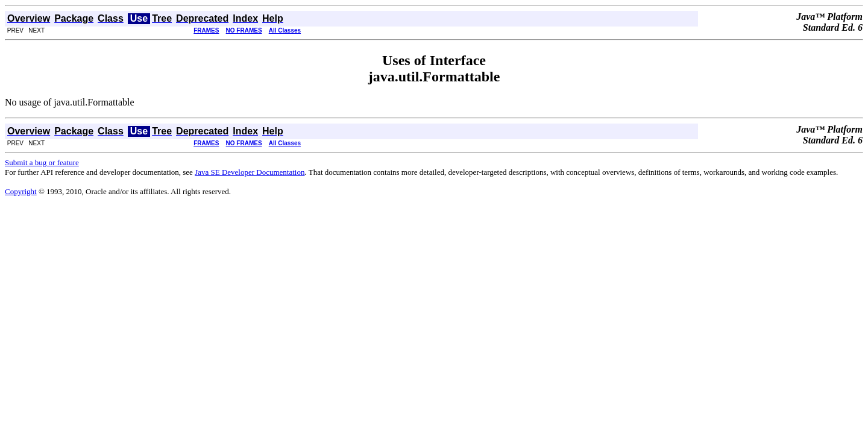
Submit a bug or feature (42, 162)
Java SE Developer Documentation (250, 172)
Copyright (21, 191)
